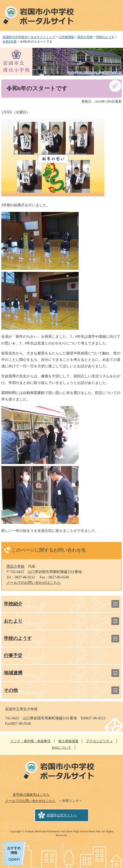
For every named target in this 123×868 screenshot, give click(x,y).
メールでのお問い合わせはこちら (34, 583)
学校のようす (105, 37)
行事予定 (13, 656)
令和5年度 (10, 42)
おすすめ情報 (14, 850)
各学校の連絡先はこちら (31, 795)
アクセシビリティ (100, 741)
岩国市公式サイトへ (62, 815)
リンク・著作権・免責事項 (30, 741)
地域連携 (13, 673)
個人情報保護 (68, 741)
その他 (11, 690)
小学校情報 (66, 37)
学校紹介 (13, 604)
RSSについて (61, 748)
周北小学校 (85, 37)
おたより (13, 621)
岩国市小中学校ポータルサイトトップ (29, 37)
